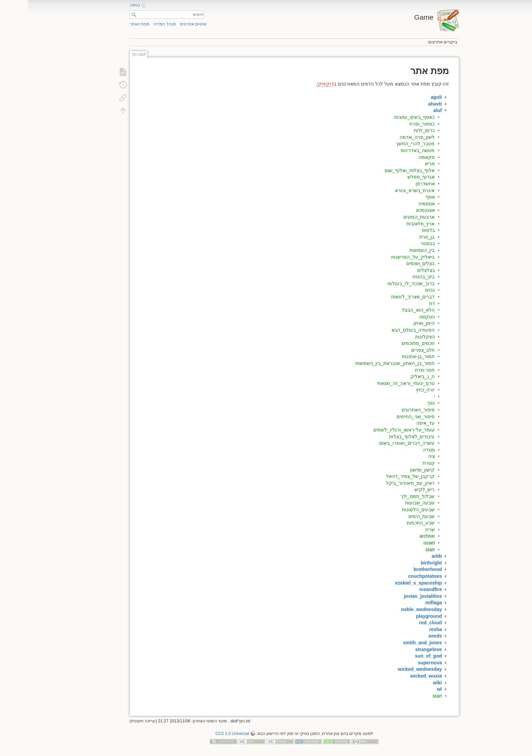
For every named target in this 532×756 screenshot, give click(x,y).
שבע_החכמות (393, 523)
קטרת (401, 463)
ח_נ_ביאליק (395, 376)
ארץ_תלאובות (392, 224)
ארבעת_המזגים (391, 217)
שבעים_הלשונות (390, 510)
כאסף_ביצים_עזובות (386, 117)
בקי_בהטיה (395, 277)
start (402, 550)
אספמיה (398, 204)
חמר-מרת (397, 370)
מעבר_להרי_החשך (387, 144)
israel (401, 543)
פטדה (401, 450)
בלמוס (400, 230)
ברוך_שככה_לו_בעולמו (383, 283)
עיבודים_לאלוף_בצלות (384, 437)
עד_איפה (397, 423)
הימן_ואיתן (396, 323)
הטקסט (399, 317)
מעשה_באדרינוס (390, 150)
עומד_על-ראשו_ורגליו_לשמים (376, 430)
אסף (402, 197)
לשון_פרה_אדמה (389, 137)
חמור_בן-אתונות (390, 356)
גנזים (402, 290)
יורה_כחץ (397, 390)
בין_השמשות (394, 250)
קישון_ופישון (394, 470)
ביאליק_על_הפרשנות (385, 257)
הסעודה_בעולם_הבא (385, 330)
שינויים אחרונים (165, 24)
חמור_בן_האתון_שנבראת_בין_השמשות (367, 363)
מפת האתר (111, 24)
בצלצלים (398, 270)
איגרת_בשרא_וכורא (387, 190)
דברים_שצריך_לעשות (385, 297)
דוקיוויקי (297, 84)
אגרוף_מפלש (393, 177)
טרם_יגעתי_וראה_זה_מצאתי (378, 383)
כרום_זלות (396, 130)
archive (399, 536)
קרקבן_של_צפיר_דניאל (382, 476)
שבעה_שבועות (392, 503)
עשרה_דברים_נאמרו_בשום (379, 443)
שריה (402, 530)
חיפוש (105, 15)
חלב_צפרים (395, 350)
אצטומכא (397, 210)
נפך (403, 403)
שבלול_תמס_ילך (390, 496)
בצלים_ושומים (392, 263)
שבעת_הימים (393, 516)
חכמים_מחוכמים (390, 343)
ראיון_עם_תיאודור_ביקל (382, 483)
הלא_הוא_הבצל (390, 310)
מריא (402, 164)
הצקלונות (397, 337)
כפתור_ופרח (394, 124)
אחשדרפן (397, 184)
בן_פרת (399, 237)
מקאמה (399, 157)
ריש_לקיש (397, 490)
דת (404, 303)
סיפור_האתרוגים (390, 410)
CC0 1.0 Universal (204, 734)
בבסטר (400, 243)
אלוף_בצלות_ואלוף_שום (381, 170)
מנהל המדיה (136, 24)
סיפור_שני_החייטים (388, 417)
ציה (403, 456)
